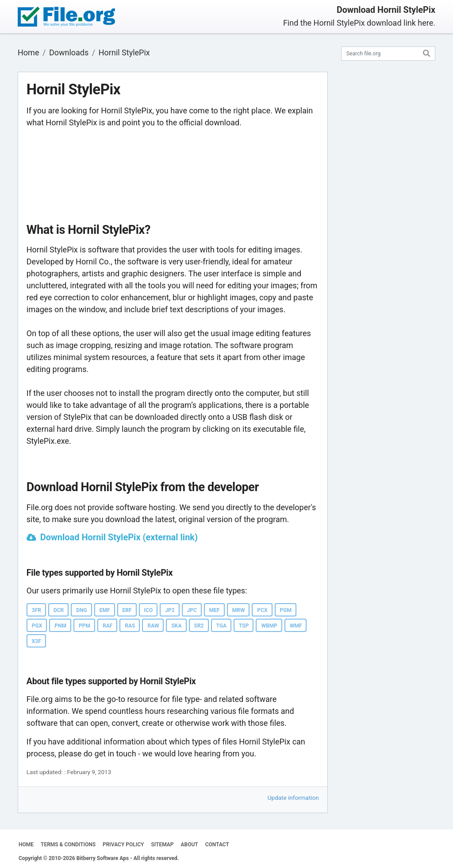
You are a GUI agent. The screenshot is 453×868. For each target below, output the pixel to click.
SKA (176, 626)
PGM (286, 610)
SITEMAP (162, 845)
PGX (37, 626)
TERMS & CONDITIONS (68, 845)
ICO (149, 610)
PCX (262, 610)
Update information (293, 798)
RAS (130, 626)
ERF (127, 610)
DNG (81, 610)
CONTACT (217, 845)
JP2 (170, 610)
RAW (153, 626)
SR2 (199, 626)
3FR (36, 610)
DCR (59, 610)
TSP (244, 626)
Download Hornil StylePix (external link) (119, 537)
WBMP (269, 626)
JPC (192, 610)
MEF (215, 610)
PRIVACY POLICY (123, 845)
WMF (296, 626)
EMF (105, 610)
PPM (84, 626)
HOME (26, 845)
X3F (36, 641)
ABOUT (190, 845)
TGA (222, 626)
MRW (239, 610)
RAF (107, 626)
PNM (60, 626)
